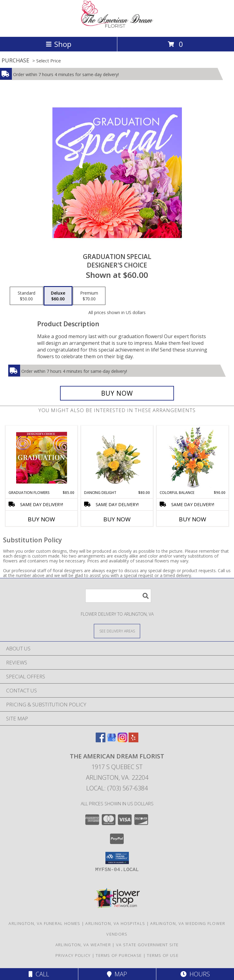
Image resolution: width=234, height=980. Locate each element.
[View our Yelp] (133, 740)
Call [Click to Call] (39, 974)
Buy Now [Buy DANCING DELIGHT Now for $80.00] (117, 519)
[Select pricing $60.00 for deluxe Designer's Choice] (58, 296)
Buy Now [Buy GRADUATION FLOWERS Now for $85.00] (41, 519)
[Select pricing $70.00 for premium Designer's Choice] (89, 296)
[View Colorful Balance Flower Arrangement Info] (193, 458)
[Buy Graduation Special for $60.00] (117, 393)
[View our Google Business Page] (112, 740)
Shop (58, 44)
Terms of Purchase (119, 955)
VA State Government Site (147, 945)
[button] (117, 858)
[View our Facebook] (101, 740)
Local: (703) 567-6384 (117, 788)
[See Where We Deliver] (117, 631)
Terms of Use (163, 955)
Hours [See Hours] (195, 974)
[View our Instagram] (122, 740)
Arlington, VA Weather (83, 945)
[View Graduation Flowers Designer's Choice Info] (42, 458)
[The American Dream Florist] (117, 28)
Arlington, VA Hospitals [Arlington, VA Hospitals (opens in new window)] (115, 923)
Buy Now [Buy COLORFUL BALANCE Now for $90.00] (193, 519)
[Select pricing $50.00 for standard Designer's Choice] (27, 296)
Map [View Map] (117, 974)
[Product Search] (118, 596)
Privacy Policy (73, 955)
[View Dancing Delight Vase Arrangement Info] (117, 458)
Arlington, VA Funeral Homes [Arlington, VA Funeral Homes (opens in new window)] (44, 923)
